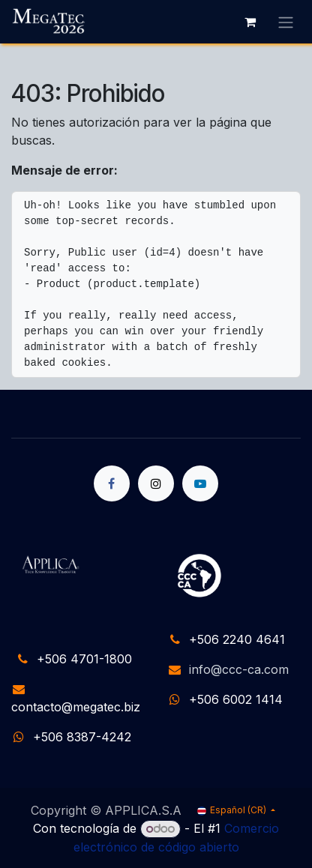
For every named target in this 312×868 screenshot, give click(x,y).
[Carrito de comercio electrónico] (250, 22)
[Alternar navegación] (286, 22)
